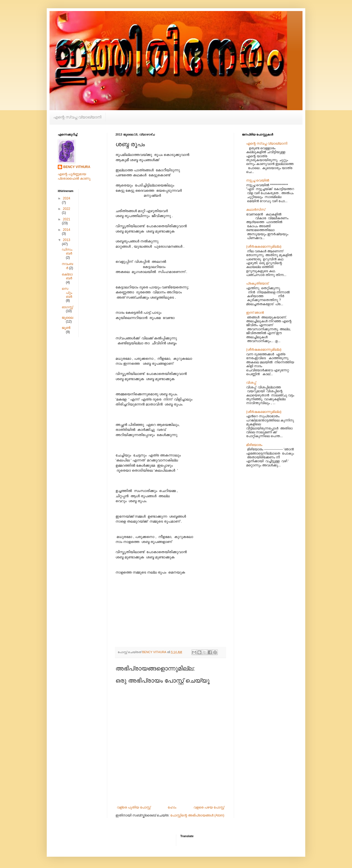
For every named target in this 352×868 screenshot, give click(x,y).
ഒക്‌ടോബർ (67, 276)
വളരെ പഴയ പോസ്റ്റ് (209, 807)
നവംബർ (67, 266)
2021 (67, 219)
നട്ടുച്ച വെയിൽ (258, 180)
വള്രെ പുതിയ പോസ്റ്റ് (134, 807)
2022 (67, 209)
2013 (67, 240)
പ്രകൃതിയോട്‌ (257, 283)
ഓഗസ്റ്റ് (67, 307)
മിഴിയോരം (254, 445)
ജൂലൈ (67, 318)
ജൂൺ (66, 328)
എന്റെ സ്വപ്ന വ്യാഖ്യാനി (77, 117)
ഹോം (172, 807)
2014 (67, 230)
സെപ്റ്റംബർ (67, 293)
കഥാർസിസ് (256, 210)
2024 (67, 198)
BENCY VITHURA (77, 167)
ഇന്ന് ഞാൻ (255, 313)
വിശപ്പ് (251, 383)
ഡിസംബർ (67, 252)
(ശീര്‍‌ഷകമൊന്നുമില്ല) (264, 247)
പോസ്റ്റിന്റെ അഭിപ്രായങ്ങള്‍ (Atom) (197, 815)
